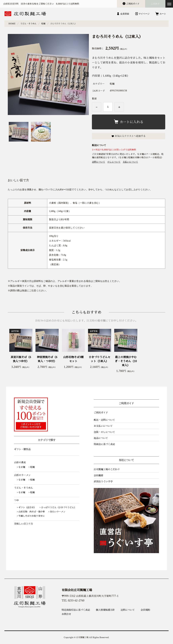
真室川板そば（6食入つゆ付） (21, 359)
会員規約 (145, 610)
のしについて (114, 162)
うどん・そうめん (28, 24)
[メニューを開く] (169, 4)
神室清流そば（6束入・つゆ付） (47, 359)
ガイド (133, 4)
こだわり (155, 4)
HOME (12, 24)
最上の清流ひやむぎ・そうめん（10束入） (126, 361)
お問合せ (66, 614)
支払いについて (130, 162)
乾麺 (43, 24)
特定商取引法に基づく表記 (76, 610)
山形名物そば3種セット (73, 359)
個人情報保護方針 (105, 610)
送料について (98, 162)
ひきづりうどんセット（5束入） (100, 359)
